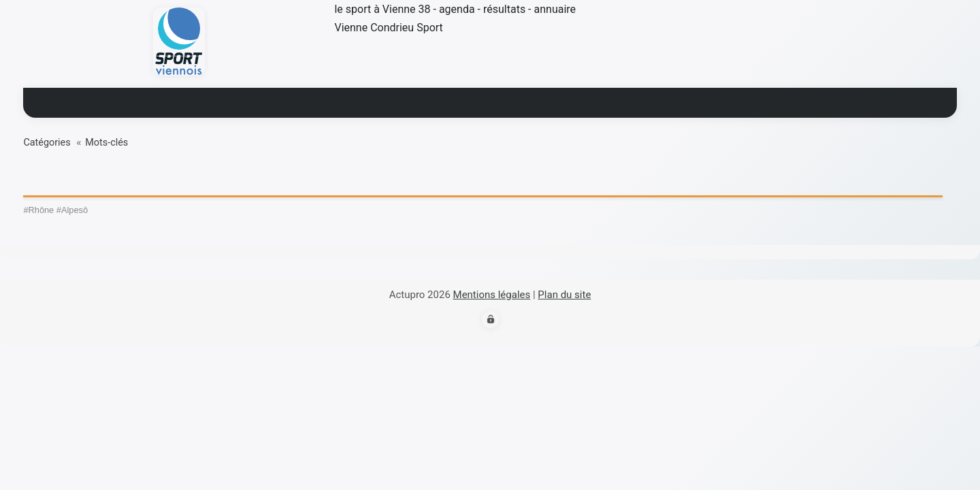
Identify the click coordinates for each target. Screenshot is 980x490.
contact (652, 100)
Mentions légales (492, 295)
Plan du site (564, 295)
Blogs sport (495, 100)
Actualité (332, 100)
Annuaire (579, 100)
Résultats (410, 100)
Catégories (47, 143)
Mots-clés (107, 143)
